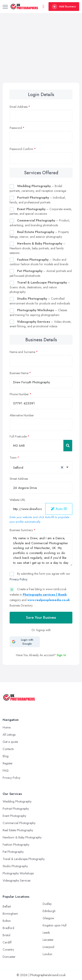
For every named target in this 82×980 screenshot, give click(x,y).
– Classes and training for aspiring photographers (38, 313)
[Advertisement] (41, 57)
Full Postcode (18, 436)
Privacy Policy (18, 579)
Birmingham (10, 914)
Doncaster (9, 957)
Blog (6, 756)
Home (7, 727)
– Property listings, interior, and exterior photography (39, 234)
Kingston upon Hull (55, 925)
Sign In (61, 655)
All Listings (9, 735)
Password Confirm (21, 149)
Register (8, 763)
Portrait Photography (16, 809)
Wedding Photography (17, 801)
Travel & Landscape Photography (24, 859)
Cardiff (7, 942)
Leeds (46, 933)
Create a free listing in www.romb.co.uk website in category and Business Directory (40, 597)
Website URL (17, 500)
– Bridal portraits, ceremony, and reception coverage (38, 188)
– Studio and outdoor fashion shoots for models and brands (39, 262)
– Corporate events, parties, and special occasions (41, 211)
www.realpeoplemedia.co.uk (49, 600)
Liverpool (48, 947)
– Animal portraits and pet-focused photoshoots (41, 273)
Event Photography (14, 816)
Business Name (19, 373)
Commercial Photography (19, 823)
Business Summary (21, 530)
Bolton (7, 921)
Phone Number (19, 394)
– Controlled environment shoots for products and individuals (40, 301)
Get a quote (10, 742)
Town (13, 458)
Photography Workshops (18, 873)
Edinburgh (49, 911)
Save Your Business (41, 618)
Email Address (19, 107)
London (47, 954)
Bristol (6, 935)
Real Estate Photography (18, 830)
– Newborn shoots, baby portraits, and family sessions (38, 248)
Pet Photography (13, 852)
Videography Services (17, 880)
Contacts (8, 749)
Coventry (8, 950)
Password (16, 128)
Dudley (47, 904)
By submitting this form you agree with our (40, 576)
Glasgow (48, 918)
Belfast (7, 906)
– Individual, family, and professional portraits (38, 200)
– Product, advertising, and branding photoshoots (40, 223)
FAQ (6, 770)
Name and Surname (22, 352)
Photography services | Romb (45, 595)
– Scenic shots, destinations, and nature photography (40, 287)
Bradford (8, 928)
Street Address (19, 479)
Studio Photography (15, 866)
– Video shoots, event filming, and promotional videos (40, 324)
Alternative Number (22, 415)
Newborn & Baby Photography (22, 837)
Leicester (48, 940)
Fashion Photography (16, 845)
